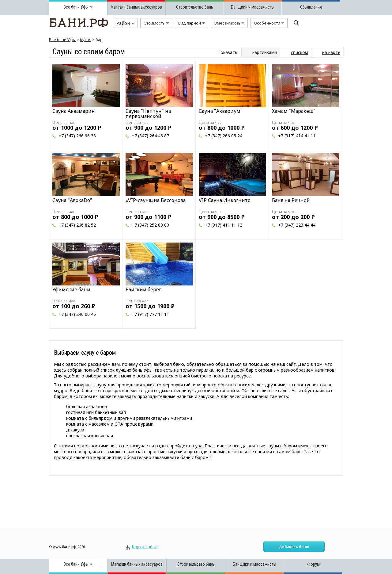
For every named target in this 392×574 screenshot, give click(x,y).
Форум (313, 564)
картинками (265, 52)
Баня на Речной (291, 200)
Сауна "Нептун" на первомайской (148, 114)
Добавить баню (294, 547)
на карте (331, 52)
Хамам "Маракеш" (294, 111)
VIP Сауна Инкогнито (225, 200)
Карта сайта (145, 547)
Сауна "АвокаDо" (72, 200)
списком (300, 52)
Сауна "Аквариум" (221, 111)
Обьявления (311, 7)
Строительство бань (195, 7)
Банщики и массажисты (253, 7)
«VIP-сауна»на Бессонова (156, 200)
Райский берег (143, 289)
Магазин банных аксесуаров (136, 7)
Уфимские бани (71, 289)
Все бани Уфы (62, 40)
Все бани (72, 7)
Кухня (86, 40)
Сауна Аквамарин (74, 111)
